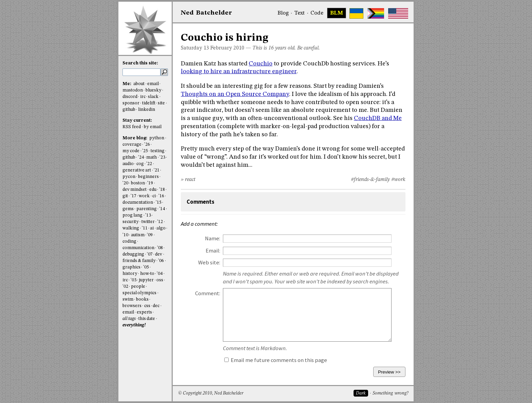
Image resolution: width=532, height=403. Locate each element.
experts (144, 312)
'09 (150, 235)
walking (131, 228)
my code (131, 151)
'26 (147, 145)
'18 (162, 190)
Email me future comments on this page (276, 360)
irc (143, 97)
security (131, 222)
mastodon (133, 90)
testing (158, 151)
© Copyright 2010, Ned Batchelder (211, 393)
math (151, 157)
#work (398, 180)
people (138, 287)
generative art (137, 170)
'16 (161, 196)
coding (129, 241)
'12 (160, 222)
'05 (146, 267)
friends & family (139, 261)
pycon (129, 177)
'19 (150, 183)
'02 (125, 287)
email (153, 84)
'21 (157, 170)
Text (299, 13)
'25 (145, 151)
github (129, 110)
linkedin (147, 110)
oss (160, 280)
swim (128, 299)
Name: (213, 238)
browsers (132, 306)
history (130, 274)
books (142, 299)
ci (154, 196)
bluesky (154, 90)
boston (138, 183)
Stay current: (137, 120)
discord (130, 97)
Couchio (261, 64)
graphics (131, 267)
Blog (283, 13)
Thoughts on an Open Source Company (235, 94)
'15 (159, 203)
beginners (148, 177)
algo (161, 228)
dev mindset (135, 190)
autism (138, 235)
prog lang (132, 215)
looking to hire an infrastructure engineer (239, 72)
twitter (148, 222)
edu (153, 190)
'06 (161, 261)
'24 (141, 157)
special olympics (139, 293)
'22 (149, 164)
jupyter (146, 280)
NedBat (206, 13)
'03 (134, 280)
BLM (337, 13)
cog (140, 164)
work (144, 196)
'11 (145, 228)
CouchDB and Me (378, 118)
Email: (213, 251)
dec (156, 306)
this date (147, 319)
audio (128, 164)
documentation (138, 203)
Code (317, 13)
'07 (150, 254)
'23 (162, 157)
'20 (125, 183)
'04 (160, 274)
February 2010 (227, 48)
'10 (125, 235)
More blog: (135, 138)
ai (152, 228)
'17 (134, 196)
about (139, 84)
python (157, 138)
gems (128, 209)
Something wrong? (390, 393)
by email (153, 127)
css (147, 306)
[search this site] (141, 72)
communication (138, 248)
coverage (132, 145)
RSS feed (132, 127)
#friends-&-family (370, 180)
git (125, 196)
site (161, 103)
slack (153, 97)
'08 (160, 248)
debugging (133, 254)
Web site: (209, 263)
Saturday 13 (195, 48)
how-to (147, 274)
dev (159, 254)
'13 (148, 215)
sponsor (131, 103)
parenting (147, 209)
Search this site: (140, 63)
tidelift (149, 103)
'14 (162, 209)
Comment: (208, 293)
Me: (127, 84)
